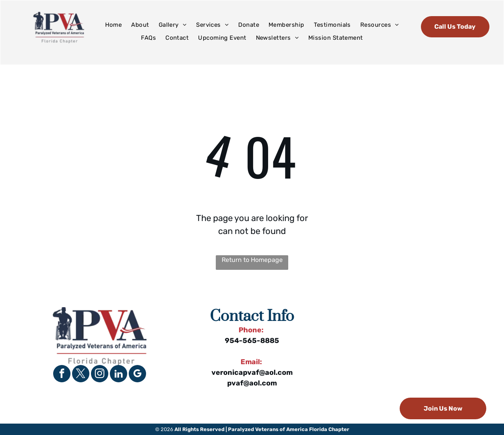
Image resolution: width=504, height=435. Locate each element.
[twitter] (81, 375)
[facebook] (62, 375)
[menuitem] (114, 25)
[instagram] (100, 375)
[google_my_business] (137, 375)
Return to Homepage (252, 260)
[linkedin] (119, 375)
